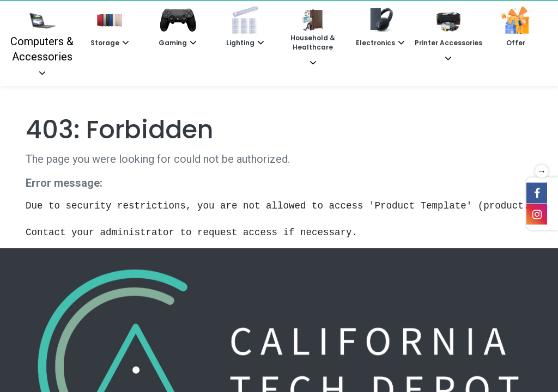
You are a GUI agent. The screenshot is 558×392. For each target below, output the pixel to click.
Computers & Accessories (42, 35)
